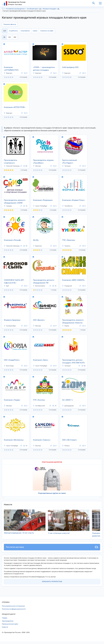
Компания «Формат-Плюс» (73, 200)
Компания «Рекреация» (43, 200)
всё (5, 31)
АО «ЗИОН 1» (68, 400)
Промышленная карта (10, 627)
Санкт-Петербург (40, 206)
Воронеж (37, 246)
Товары (5, 621)
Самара (8, 206)
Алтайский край (32, 9)
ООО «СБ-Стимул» (70, 440)
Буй (6, 286)
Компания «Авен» (41, 360)
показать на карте (47, 31)
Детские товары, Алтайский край (59, 9)
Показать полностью (52, 584)
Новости (5, 630)
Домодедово (68, 406)
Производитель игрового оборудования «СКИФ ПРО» (15, 202)
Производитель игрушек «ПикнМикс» (43, 162)
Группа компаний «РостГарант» (69, 162)
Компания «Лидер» (12, 400)
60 (83, 366)
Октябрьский (39, 406)
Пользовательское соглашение (13, 609)
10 (25, 246)
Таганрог (66, 166)
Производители (8, 624)
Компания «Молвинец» (14, 440)
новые (35, 31)
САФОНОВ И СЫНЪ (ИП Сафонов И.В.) (14, 281)
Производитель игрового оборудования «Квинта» (73, 321)
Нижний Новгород (12, 166)
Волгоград (9, 366)
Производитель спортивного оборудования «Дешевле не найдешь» (15, 162)
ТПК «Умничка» (69, 240)
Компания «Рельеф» (13, 240)
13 (25, 206)
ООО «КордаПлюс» (12, 360)
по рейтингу (13, 31)
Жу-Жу (36, 240)
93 (25, 166)
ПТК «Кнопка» (39, 400)
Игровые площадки (49, 9)
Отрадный (67, 286)
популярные (25, 31)
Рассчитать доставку (52, 550)
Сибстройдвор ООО (70, 67)
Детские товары (41, 9)
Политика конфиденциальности (14, 612)
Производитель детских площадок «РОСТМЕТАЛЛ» (74, 361)
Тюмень (66, 246)
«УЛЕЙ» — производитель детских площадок (44, 69)
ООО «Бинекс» (39, 320)
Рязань (66, 446)
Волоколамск (39, 286)
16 (54, 286)
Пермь (66, 326)
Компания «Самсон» (42, 440)
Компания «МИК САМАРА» (73, 280)
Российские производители (15, 9)
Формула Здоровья (12, 320)
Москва (37, 166)
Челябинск (67, 206)
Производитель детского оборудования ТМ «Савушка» (44, 282)
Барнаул (8, 73)
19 (54, 406)
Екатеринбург (10, 326)
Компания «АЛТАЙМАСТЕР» (11, 69)
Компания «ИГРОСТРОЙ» (15, 107)
